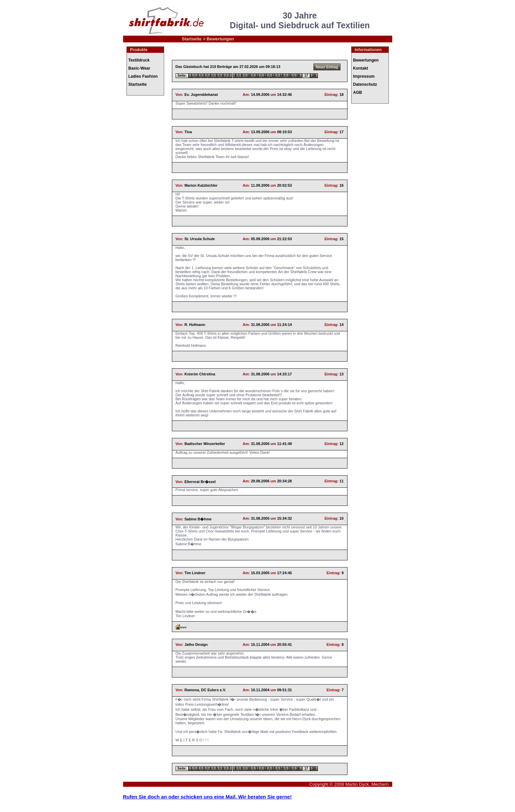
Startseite (192, 39)
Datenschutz (365, 84)
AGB (358, 93)
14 (282, 76)
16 (298, 76)
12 (265, 76)
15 (290, 76)
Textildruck (139, 60)
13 (274, 76)
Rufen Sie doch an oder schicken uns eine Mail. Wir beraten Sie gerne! (208, 797)
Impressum (364, 76)
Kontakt (361, 68)
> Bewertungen (218, 39)
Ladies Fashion (143, 76)
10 (249, 76)
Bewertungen (366, 60)
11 (257, 76)
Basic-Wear (139, 68)
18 (314, 76)
